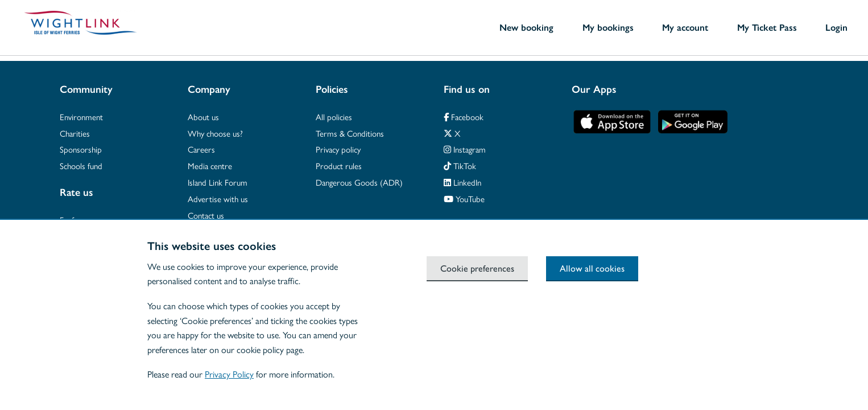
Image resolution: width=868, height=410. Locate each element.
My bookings (608, 27)
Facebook (464, 116)
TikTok (460, 165)
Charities (75, 133)
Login (836, 27)
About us (203, 116)
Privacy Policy (229, 374)
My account (685, 27)
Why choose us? (215, 133)
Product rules (339, 165)
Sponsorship (81, 149)
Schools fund (81, 165)
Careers (201, 149)
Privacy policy (338, 149)
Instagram (465, 149)
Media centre (210, 165)
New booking (526, 27)
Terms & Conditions (350, 133)
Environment (81, 116)
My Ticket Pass (767, 27)
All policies (334, 116)
